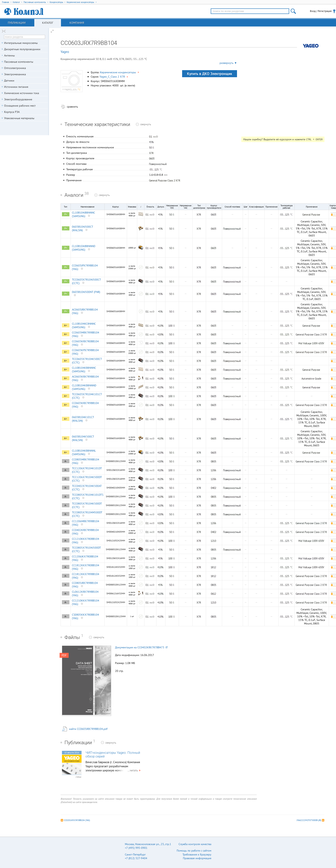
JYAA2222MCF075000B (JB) (309, 820)
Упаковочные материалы (19, 118)
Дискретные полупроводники (22, 49)
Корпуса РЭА (12, 112)
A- (66, 461)
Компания (77, 23)
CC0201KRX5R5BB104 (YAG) (77, 820)
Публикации (17, 23)
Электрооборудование (18, 99)
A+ (66, 325)
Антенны (9, 55)
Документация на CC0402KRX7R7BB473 (141, 647)
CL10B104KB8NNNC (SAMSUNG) (84, 370)
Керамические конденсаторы (120, 72)
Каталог (48, 23)
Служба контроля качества (195, 844)
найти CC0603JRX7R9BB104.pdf (88, 729)
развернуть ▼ (228, 63)
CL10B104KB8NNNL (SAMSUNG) (84, 452)
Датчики (9, 81)
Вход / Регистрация (321, 11)
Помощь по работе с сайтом (194, 851)
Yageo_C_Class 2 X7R (114, 77)
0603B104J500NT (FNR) (86, 292)
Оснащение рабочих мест (20, 106)
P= (66, 214)
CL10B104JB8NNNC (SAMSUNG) (83, 214)
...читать (134, 770)
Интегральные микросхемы (21, 43)
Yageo (65, 52)
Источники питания (16, 87)
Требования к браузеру (197, 854)
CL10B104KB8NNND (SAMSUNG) (84, 387)
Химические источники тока (22, 93)
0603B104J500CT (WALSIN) (82, 228)
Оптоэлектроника (15, 68)
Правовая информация (197, 858)
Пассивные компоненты (19, 62)
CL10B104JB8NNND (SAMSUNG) (84, 248)
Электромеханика (15, 74)
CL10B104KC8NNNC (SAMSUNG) (84, 325)
